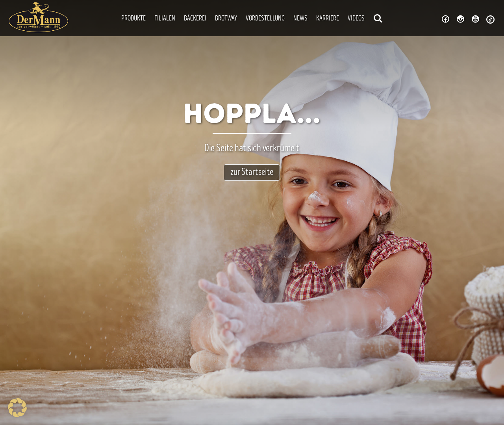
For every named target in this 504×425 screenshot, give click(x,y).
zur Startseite (252, 173)
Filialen (165, 19)
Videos (356, 19)
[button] (17, 408)
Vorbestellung (265, 19)
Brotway (226, 19)
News (300, 19)
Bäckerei (195, 19)
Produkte (133, 19)
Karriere (328, 19)
